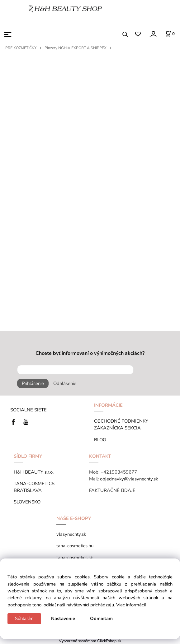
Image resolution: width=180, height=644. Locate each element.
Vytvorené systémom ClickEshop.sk (90, 641)
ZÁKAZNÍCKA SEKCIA (119, 428)
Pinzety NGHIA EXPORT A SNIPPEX (76, 48)
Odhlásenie (65, 383)
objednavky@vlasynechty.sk (129, 479)
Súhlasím (24, 619)
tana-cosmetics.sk (75, 558)
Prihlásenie (33, 383)
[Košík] (170, 34)
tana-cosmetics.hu (75, 546)
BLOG (100, 440)
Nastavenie (63, 619)
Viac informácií (131, 605)
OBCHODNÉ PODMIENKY (121, 421)
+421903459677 (119, 472)
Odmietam (101, 619)
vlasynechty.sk (71, 534)
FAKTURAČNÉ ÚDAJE (112, 490)
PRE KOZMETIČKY (21, 48)
